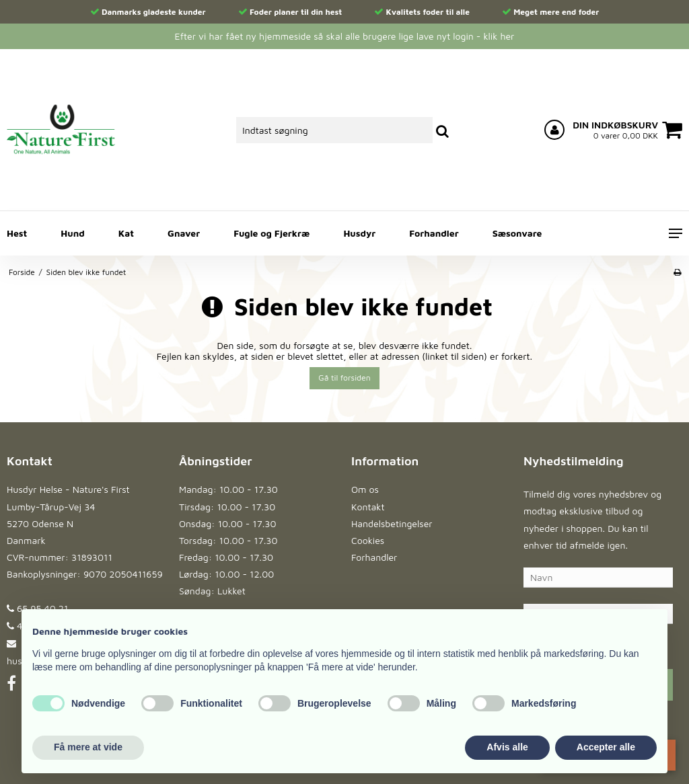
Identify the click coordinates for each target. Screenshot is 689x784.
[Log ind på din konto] (554, 130)
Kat (126, 233)
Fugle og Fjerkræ (271, 233)
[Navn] (598, 577)
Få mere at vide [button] (88, 747)
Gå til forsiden (344, 378)
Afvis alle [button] (507, 747)
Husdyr (359, 233)
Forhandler (434, 233)
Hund (72, 233)
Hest (17, 233)
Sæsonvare (517, 233)
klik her (499, 36)
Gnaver (184, 233)
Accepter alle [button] (606, 747)
